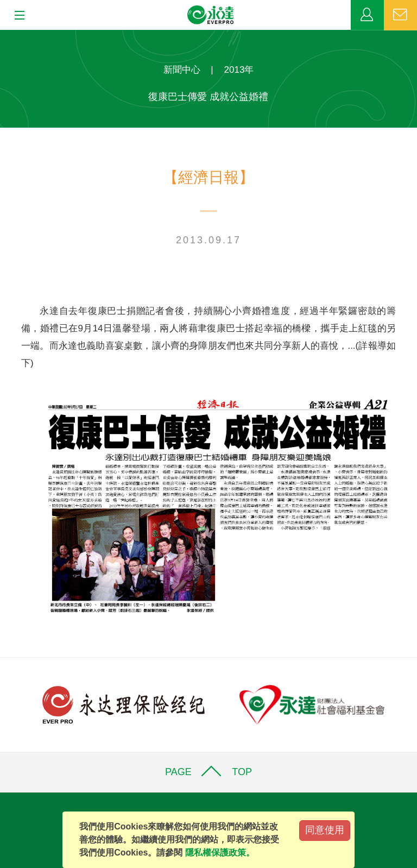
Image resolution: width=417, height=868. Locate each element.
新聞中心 (182, 70)
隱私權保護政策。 (220, 853)
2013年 (239, 70)
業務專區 (367, 15)
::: (4, 36)
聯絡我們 (400, 15)
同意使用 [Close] (325, 830)
